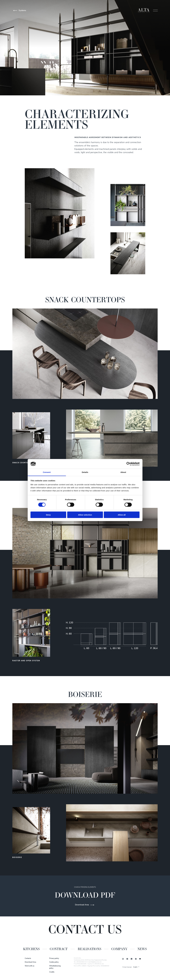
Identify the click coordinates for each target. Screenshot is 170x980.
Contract (59, 949)
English (135, 967)
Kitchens (31, 949)
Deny (48, 515)
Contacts (28, 959)
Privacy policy (54, 959)
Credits (52, 972)
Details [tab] (85, 472)
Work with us (30, 966)
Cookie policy (54, 962)
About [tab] (123, 472)
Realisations (90, 949)
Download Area (30, 962)
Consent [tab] (47, 472)
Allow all (122, 515)
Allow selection (85, 515)
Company (119, 949)
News (142, 949)
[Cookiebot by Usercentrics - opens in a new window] (128, 464)
